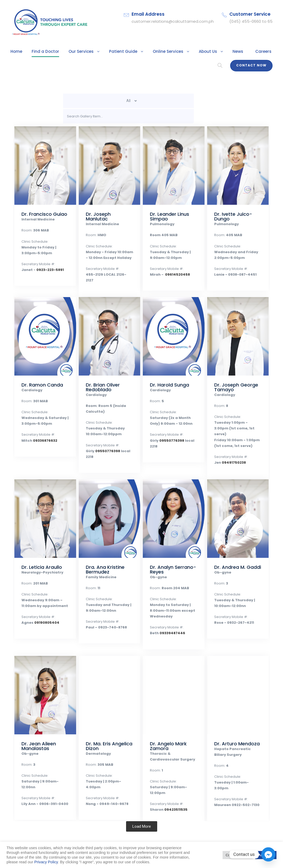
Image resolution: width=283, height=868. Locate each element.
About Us (192, 51)
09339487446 (169, 633)
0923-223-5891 (45, 270)
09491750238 (231, 457)
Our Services (75, 51)
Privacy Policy (46, 862)
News (220, 51)
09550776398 (105, 451)
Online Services (154, 51)
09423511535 (173, 804)
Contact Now (253, 65)
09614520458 (173, 274)
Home (16, 51)
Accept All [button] (266, 855)
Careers (244, 51)
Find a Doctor (42, 51)
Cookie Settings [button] (238, 855)
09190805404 (43, 623)
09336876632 (42, 441)
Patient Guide (113, 51)
